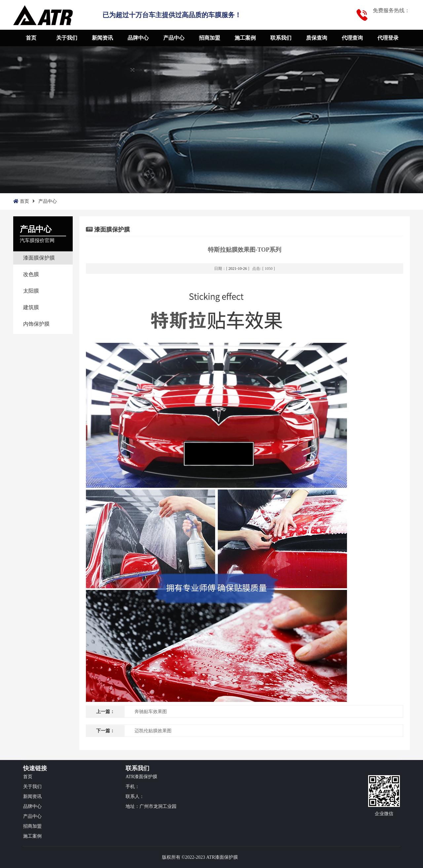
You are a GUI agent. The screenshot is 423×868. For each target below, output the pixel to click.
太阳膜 (31, 291)
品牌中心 (138, 38)
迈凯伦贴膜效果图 (153, 731)
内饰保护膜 (36, 324)
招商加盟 (210, 38)
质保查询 (317, 38)
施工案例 (245, 38)
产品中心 (174, 38)
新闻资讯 (102, 38)
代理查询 (352, 38)
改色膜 (31, 274)
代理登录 (388, 38)
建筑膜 (31, 307)
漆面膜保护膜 (39, 258)
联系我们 (281, 38)
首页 (31, 38)
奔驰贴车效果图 (151, 712)
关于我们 (67, 38)
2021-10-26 (238, 269)
